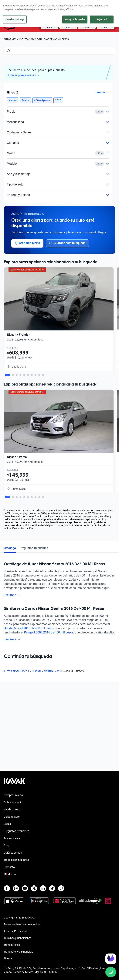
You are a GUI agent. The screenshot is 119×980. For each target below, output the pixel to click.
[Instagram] (16, 888)
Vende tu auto (12, 809)
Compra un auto (13, 795)
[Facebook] (7, 888)
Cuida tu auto (12, 817)
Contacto (9, 867)
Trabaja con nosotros (16, 860)
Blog (6, 845)
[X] (34, 888)
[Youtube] (25, 888)
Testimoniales (12, 838)
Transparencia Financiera (19, 952)
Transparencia (12, 945)
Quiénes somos (13, 853)
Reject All (102, 19)
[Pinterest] (61, 888)
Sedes (7, 824)
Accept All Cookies (75, 19)
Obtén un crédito (14, 802)
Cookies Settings (15, 19)
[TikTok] (52, 888)
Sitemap (9, 958)
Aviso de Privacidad (15, 931)
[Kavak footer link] (14, 783)
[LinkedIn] (43, 888)
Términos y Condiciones (18, 938)
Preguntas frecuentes (16, 831)
